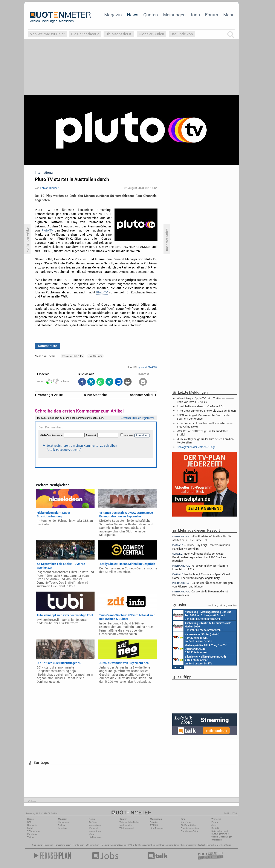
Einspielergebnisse (190, 828)
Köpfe (92, 834)
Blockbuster (144, 845)
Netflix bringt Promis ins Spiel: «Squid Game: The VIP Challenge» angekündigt (201, 576)
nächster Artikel (143, 395)
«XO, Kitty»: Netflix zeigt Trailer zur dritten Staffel (203, 433)
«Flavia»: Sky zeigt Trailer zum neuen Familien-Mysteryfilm (206, 441)
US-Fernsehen (95, 837)
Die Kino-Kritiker (188, 825)
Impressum (217, 840)
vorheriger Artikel (49, 395)
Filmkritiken (78, 845)
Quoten (151, 15)
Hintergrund (64, 822)
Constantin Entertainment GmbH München (202, 615)
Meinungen (174, 15)
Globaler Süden (151, 34)
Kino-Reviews (157, 828)
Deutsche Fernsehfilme (209, 845)
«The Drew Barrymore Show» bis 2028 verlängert (206, 411)
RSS (29, 822)
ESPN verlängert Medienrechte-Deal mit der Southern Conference (204, 417)
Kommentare (47, 346)
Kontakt (215, 828)
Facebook (32, 834)
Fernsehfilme (158, 845)
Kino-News (186, 822)
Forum (212, 15)
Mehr (228, 15)
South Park (95, 356)
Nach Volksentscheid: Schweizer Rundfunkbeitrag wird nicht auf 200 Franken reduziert (199, 557)
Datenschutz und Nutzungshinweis (220, 832)
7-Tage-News (34, 831)
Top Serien (226, 845)
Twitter (31, 837)
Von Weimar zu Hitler (47, 34)
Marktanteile (126, 825)
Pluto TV (47, 230)
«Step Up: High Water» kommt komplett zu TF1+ (200, 567)
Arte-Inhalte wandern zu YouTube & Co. (201, 406)
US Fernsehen (92, 845)
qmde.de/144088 (148, 367)
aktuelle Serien (173, 845)
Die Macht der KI (119, 34)
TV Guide (132, 845)
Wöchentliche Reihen (130, 822)
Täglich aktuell (127, 828)
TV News (105, 845)
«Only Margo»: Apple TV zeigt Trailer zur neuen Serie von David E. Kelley (205, 400)
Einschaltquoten (118, 845)
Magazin (113, 15)
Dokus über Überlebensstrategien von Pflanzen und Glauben (202, 585)
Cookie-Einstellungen (222, 837)
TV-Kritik (154, 825)
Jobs (214, 825)
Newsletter (32, 825)
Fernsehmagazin (63, 845)
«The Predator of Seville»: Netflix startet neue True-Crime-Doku (205, 425)
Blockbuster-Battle (189, 831)
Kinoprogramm (189, 845)
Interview (62, 828)
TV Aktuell (48, 845)
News (133, 15)
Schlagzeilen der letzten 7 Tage (196, 447)
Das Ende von (182, 34)
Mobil (30, 828)
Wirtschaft (94, 828)
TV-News (93, 822)
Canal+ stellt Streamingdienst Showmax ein (200, 593)
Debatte (154, 822)
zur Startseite (95, 395)
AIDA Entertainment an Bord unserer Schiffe (196, 637)
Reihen (61, 825)
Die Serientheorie (85, 34)
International (95, 831)
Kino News (37, 845)
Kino (195, 15)
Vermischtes (95, 825)
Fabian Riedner (49, 188)
